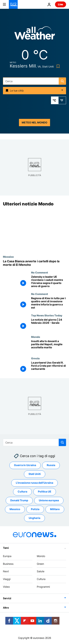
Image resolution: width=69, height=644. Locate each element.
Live (61, 4)
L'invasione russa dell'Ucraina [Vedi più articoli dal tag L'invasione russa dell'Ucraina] (34, 483)
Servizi (7, 598)
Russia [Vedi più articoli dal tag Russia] (51, 465)
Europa (7, 556)
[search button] (62, 81)
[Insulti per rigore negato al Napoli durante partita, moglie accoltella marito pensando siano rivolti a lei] (49, 346)
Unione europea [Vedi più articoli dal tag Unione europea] (49, 500)
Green (40, 564)
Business (8, 564)
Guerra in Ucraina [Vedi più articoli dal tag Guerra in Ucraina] (25, 465)
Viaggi (7, 579)
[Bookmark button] (57, 66)
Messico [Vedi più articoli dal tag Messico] (15, 509)
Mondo (36, 337)
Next (6, 571)
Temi (6, 548)
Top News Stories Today (47, 315)
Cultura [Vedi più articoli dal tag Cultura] (22, 492)
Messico (8, 257)
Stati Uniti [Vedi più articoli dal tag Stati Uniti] (35, 474)
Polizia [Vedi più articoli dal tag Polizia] (35, 509)
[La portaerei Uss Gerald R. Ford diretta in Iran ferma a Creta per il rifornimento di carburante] (49, 367)
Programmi (43, 587)
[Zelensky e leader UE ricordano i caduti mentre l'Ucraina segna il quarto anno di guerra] (49, 282)
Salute (41, 571)
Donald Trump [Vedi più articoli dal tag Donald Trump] (19, 500)
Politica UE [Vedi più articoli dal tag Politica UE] (45, 492)
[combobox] (34, 81)
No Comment (40, 273)
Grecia (35, 358)
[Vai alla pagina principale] (13, 4)
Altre (6, 608)
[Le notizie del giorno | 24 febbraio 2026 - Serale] (49, 325)
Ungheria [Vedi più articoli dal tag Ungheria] (34, 518)
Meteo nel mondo (34, 122)
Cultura (41, 579)
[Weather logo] (35, 34)
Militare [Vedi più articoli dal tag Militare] (55, 509)
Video (6, 587)
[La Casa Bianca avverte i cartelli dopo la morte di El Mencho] (34, 263)
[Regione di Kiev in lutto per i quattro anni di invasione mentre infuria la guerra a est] (49, 303)
